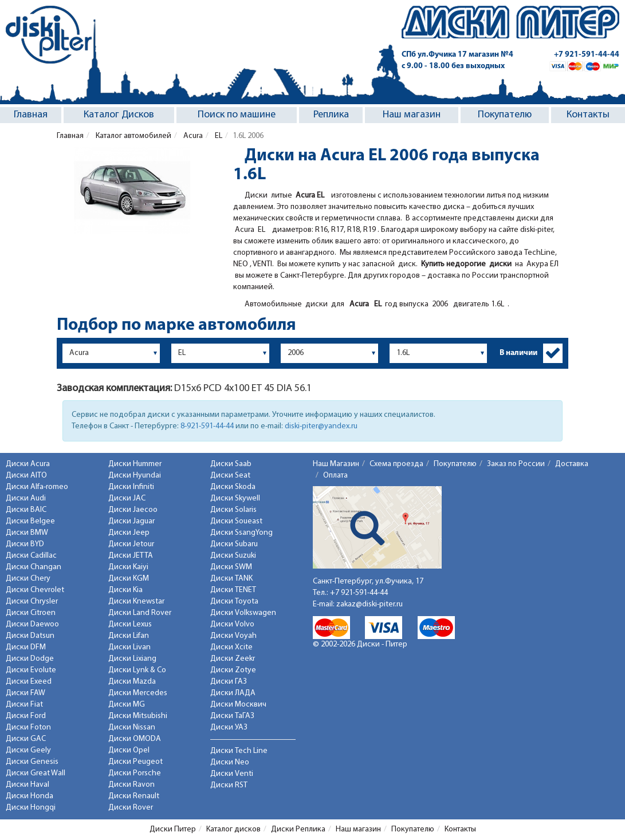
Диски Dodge (30, 659)
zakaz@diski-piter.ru (370, 604)
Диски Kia (125, 590)
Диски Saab (231, 464)
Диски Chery (28, 579)
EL (218, 136)
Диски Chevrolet (35, 590)
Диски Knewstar (136, 602)
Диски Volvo (232, 624)
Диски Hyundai (135, 476)
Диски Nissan (132, 727)
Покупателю (505, 115)
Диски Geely (28, 750)
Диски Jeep (129, 533)
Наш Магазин (336, 464)
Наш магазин (412, 115)
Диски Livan (129, 647)
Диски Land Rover (140, 613)
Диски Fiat (24, 705)
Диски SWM (231, 567)
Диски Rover (131, 808)
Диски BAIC (26, 510)
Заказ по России (516, 464)
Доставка (572, 464)
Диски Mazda (132, 682)
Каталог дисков (233, 829)
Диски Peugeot (135, 762)
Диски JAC (127, 498)
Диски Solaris (233, 510)
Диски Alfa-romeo (37, 487)
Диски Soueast (236, 521)
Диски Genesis (32, 762)
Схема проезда (396, 464)
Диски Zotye (233, 670)
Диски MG (127, 705)
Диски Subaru (234, 544)
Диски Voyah (233, 636)
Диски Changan (34, 567)
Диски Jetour (131, 544)
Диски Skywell (235, 498)
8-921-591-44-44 (207, 426)
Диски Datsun (30, 636)
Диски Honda (30, 796)
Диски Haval (27, 785)
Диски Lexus (130, 624)
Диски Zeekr (233, 659)
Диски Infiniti (131, 487)
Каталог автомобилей (133, 136)
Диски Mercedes (138, 693)
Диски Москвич (238, 705)
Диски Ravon (131, 785)
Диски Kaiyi (128, 567)
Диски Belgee (30, 521)
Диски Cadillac (31, 556)
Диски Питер (173, 829)
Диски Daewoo (32, 624)
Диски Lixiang (132, 659)
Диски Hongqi (31, 808)
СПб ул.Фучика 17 (457, 55)
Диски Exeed (29, 682)
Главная (31, 115)
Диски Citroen (31, 613)
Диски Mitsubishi (138, 716)
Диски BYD (25, 544)
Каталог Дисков (119, 115)
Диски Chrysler (32, 602)
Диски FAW (25, 693)
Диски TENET (233, 590)
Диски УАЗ (229, 727)
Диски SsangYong (241, 533)
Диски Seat (230, 476)
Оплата (335, 476)
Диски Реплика (298, 829)
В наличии (518, 353)
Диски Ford (26, 716)
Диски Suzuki (233, 556)
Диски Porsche (135, 773)
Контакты (588, 115)
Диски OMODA (135, 739)
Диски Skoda (233, 487)
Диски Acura (28, 464)
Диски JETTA (131, 556)
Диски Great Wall (36, 773)
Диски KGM (129, 579)
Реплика (331, 115)
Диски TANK (231, 579)
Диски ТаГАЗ (232, 716)
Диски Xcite (231, 647)
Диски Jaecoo (133, 510)
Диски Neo (230, 762)
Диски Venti (232, 774)
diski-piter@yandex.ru (321, 426)
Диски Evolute (31, 670)
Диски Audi (26, 498)
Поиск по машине (237, 115)
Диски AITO (26, 476)
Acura (192, 136)
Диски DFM (26, 647)
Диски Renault (134, 796)
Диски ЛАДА (233, 693)
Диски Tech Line (239, 751)
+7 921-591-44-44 (587, 55)
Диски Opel (129, 750)
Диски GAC (26, 739)
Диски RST (229, 785)
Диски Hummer (135, 464)
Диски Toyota (234, 602)
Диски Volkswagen (243, 613)
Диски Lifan (129, 636)
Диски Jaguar (131, 521)
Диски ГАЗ (229, 682)
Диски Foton (28, 727)
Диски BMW (27, 533)
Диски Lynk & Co (137, 670)
